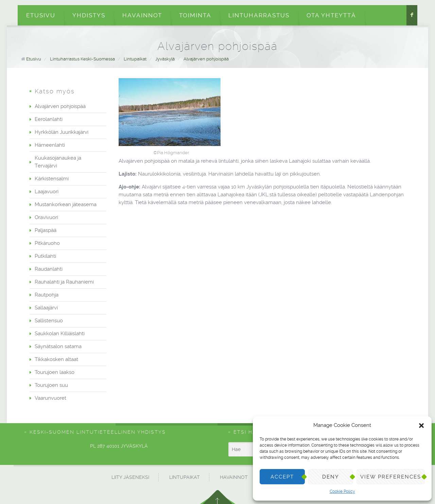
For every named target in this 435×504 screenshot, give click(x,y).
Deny (331, 477)
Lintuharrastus (259, 15)
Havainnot (142, 15)
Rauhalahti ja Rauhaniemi (64, 282)
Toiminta (195, 15)
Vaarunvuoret (50, 398)
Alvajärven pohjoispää (206, 59)
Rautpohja (47, 295)
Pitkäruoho (47, 243)
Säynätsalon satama (58, 346)
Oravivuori (46, 217)
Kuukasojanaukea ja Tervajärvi (58, 162)
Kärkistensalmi (52, 179)
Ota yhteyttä (331, 15)
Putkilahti (45, 256)
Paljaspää (46, 230)
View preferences (391, 477)
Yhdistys (89, 15)
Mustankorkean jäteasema (66, 204)
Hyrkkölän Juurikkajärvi (62, 132)
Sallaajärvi (46, 308)
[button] (421, 426)
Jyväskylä (165, 59)
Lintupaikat (135, 59)
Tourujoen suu (51, 385)
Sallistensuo (49, 321)
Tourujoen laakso (55, 372)
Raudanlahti (49, 269)
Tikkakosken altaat (56, 359)
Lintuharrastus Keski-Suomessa (82, 59)
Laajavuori (47, 192)
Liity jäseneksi (130, 477)
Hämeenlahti (50, 145)
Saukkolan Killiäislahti (60, 334)
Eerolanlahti (49, 119)
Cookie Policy (342, 491)
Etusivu (41, 15)
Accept (282, 477)
